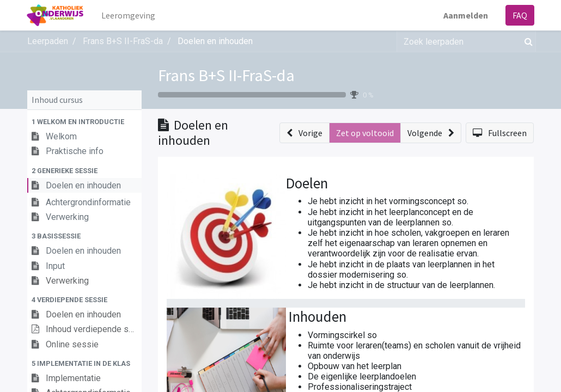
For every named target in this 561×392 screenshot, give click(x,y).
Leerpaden (48, 41)
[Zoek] (526, 41)
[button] (84, 122)
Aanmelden (465, 15)
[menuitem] (129, 15)
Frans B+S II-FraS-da (226, 75)
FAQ (519, 15)
